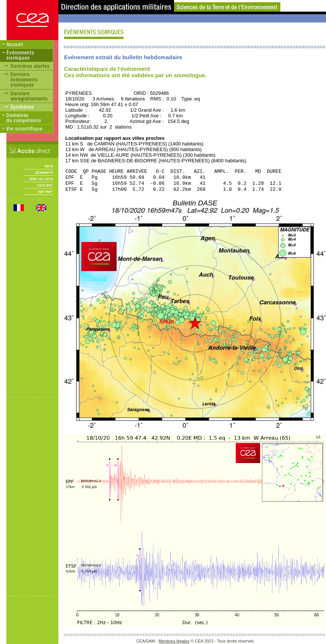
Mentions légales (174, 641)
